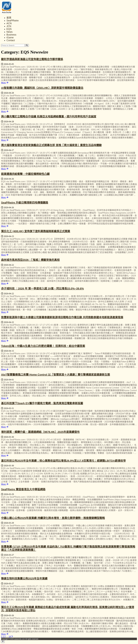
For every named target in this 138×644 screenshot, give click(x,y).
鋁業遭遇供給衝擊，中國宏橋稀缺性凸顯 (25, 174)
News (10, 32)
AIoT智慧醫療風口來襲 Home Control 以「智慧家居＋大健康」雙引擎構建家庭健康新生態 (56, 375)
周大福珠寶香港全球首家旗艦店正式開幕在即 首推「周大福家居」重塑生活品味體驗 (51, 145)
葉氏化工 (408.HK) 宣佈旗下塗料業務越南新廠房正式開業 (36, 231)
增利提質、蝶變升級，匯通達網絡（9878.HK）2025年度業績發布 (40, 432)
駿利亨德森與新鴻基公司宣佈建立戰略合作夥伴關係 (32, 59)
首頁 (9, 18)
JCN (9, 26)
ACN (9, 23)
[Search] (27, 45)
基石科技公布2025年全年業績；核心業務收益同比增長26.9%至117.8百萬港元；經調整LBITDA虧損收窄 (63, 461)
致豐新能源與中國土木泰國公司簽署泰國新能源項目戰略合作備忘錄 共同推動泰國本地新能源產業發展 (62, 317)
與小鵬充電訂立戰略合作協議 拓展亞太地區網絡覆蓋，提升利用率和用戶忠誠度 (49, 116)
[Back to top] (3, 642)
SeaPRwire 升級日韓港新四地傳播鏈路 (25, 203)
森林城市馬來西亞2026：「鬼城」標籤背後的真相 (30, 260)
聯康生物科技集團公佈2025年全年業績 (24, 578)
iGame (10, 38)
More (5, 83)
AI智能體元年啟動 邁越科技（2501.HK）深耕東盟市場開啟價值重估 (42, 88)
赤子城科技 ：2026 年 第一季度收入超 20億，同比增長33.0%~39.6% (42, 289)
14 (10, 636)
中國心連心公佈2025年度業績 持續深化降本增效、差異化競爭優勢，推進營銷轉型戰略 (53, 518)
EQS (9, 29)
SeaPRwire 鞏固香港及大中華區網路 (23, 489)
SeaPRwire (13, 21)
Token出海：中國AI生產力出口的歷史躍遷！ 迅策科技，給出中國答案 (43, 346)
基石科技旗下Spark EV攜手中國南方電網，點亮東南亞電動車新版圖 (42, 403)
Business (11, 35)
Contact (11, 40)
